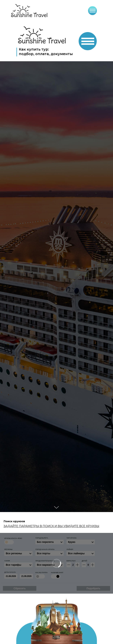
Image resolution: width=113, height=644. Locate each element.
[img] (42, 35)
